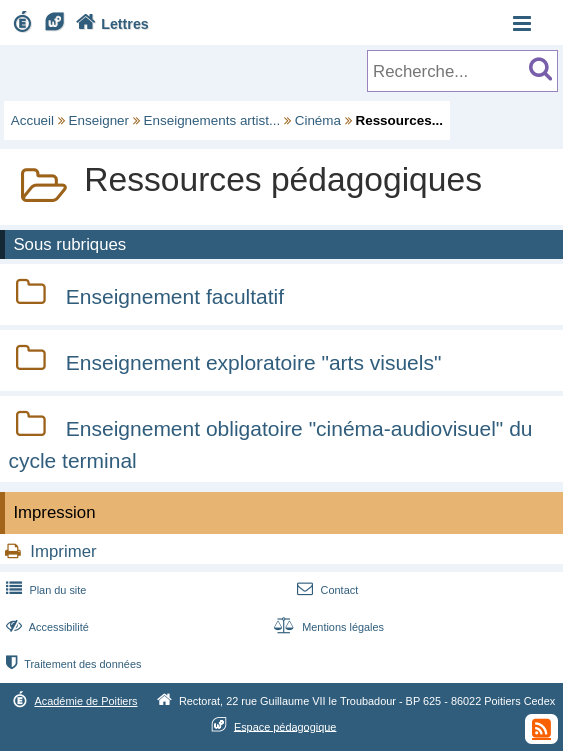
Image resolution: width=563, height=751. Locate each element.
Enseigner (99, 120)
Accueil (32, 120)
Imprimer (63, 551)
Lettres (110, 24)
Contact (325, 590)
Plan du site (44, 590)
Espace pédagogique (285, 726)
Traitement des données (71, 664)
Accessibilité (45, 627)
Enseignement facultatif (175, 296)
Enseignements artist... (212, 120)
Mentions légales (327, 627)
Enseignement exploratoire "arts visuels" (254, 362)
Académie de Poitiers (85, 701)
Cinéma (318, 120)
